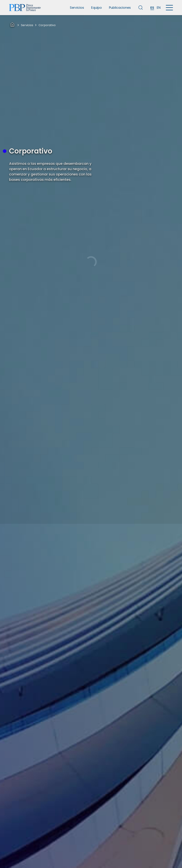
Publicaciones (120, 8)
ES (152, 8)
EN (159, 8)
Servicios (77, 8)
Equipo (97, 8)
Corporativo (47, 25)
